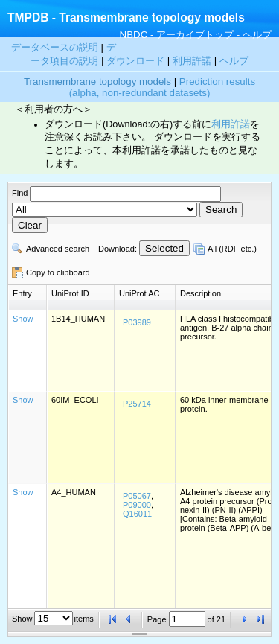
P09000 (137, 505)
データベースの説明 (56, 47)
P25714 (137, 404)
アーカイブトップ (195, 35)
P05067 (137, 496)
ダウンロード (137, 61)
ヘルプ (257, 35)
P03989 (137, 322)
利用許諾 (192, 61)
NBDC (134, 35)
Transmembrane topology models (97, 82)
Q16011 (137, 514)
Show (23, 319)
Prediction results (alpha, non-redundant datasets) (162, 87)
